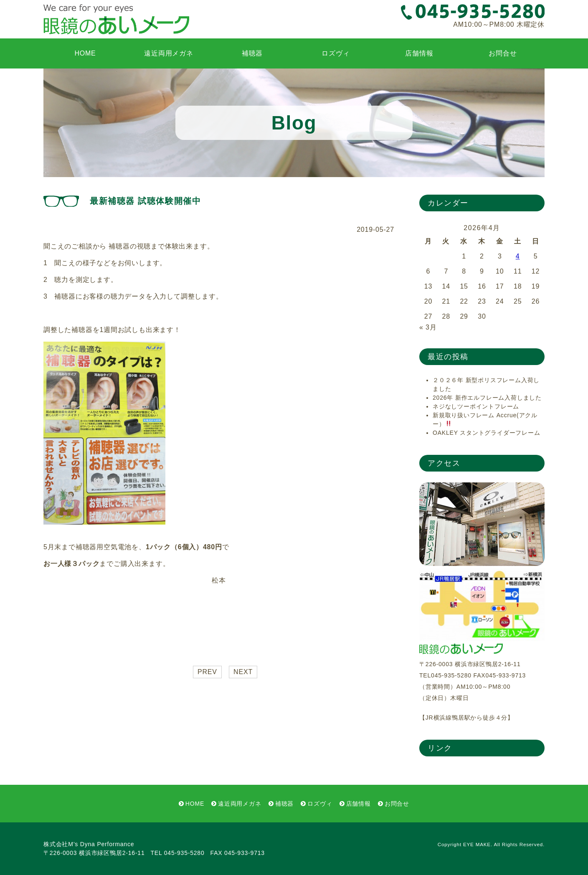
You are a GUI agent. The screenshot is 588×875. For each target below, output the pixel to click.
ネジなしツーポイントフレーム (476, 406)
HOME (85, 53)
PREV (207, 672)
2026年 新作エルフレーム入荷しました (487, 398)
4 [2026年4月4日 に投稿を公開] (518, 256)
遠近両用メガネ (169, 53)
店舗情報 (419, 53)
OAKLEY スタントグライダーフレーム (487, 433)
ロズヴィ (336, 53)
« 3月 (428, 327)
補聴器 (252, 53)
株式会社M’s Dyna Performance (89, 844)
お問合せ (503, 53)
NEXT (243, 672)
